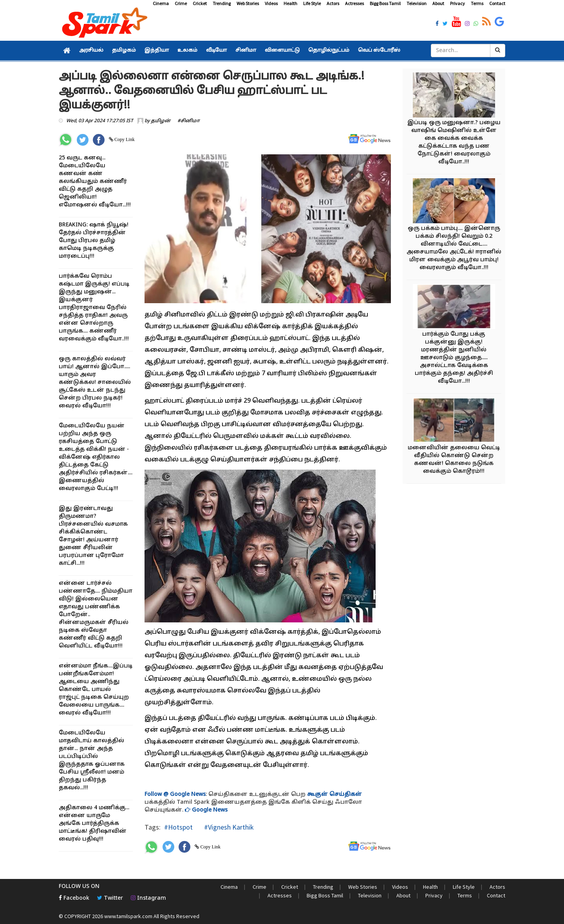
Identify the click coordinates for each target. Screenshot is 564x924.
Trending (222, 3)
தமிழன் (161, 121)
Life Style (312, 3)
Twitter (110, 898)
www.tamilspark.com (128, 916)
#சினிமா (189, 121)
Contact (497, 3)
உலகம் (187, 51)
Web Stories (248, 3)
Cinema (161, 3)
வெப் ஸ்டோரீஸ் (379, 51)
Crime (181, 3)
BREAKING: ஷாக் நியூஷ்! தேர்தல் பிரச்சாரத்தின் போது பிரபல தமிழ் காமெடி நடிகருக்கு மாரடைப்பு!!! (94, 241)
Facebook (74, 898)
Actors (333, 3)
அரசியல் (91, 51)
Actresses (354, 3)
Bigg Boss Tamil (385, 3)
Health (290, 3)
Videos (271, 3)
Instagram (148, 898)
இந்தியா (157, 51)
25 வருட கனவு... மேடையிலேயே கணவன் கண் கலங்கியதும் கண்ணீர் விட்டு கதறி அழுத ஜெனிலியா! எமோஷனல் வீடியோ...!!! (95, 182)
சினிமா (246, 51)
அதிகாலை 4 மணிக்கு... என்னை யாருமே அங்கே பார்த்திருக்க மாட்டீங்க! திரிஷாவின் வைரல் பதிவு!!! (94, 824)
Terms (477, 3)
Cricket (200, 3)
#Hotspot (178, 827)
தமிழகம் (124, 51)
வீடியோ (216, 51)
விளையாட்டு (282, 51)
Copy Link (124, 139)
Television (417, 3)
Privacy (457, 3)
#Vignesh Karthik (228, 827)
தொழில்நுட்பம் (329, 51)
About (438, 3)
